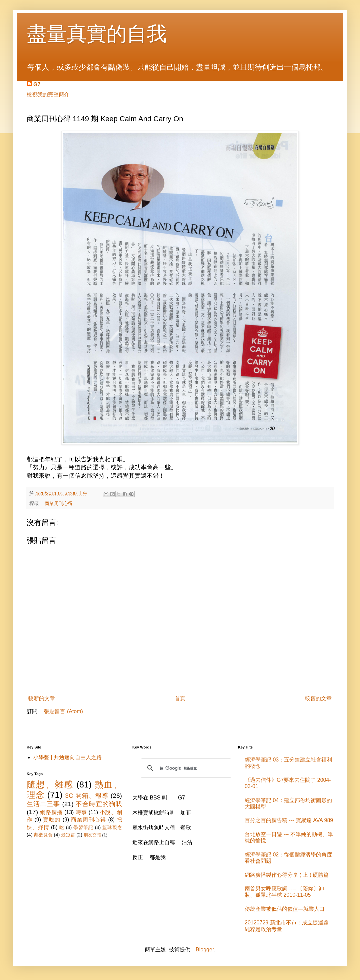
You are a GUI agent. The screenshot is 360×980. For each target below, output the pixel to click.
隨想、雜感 (50, 784)
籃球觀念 (112, 827)
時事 (81, 812)
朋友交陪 (92, 835)
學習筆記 (83, 827)
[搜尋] (185, 768)
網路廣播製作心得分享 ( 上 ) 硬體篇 (287, 875)
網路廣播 (51, 812)
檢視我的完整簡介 (48, 94)
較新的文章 (42, 698)
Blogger (205, 950)
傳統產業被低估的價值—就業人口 (285, 909)
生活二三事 (43, 804)
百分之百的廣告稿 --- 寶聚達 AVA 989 (289, 820)
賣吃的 (52, 820)
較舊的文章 (318, 698)
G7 (37, 84)
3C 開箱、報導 (87, 796)
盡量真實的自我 (97, 34)
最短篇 (68, 835)
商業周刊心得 (59, 503)
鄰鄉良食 (43, 835)
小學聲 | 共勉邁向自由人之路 (67, 757)
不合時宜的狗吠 (99, 804)
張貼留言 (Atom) (63, 711)
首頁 (180, 698)
